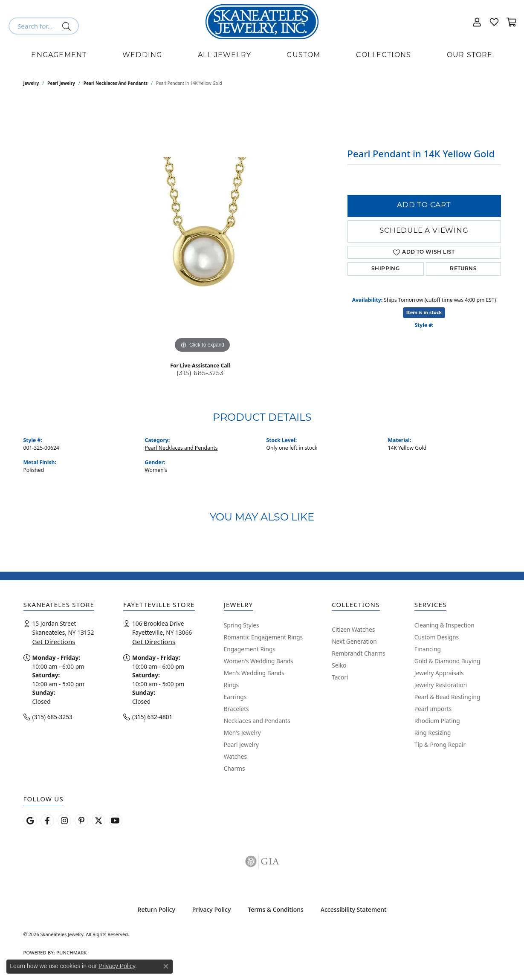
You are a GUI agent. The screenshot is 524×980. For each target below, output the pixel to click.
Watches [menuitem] (235, 756)
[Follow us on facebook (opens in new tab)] (47, 821)
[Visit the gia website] (262, 861)
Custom (303, 55)
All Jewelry (224, 55)
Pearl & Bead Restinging (447, 697)
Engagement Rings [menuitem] (250, 649)
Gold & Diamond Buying (447, 661)
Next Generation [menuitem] (354, 641)
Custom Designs (437, 637)
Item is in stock (424, 312)
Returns (463, 269)
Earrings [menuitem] (235, 697)
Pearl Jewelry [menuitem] (241, 744)
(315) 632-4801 (152, 717)
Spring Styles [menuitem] (242, 625)
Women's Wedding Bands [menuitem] (259, 661)
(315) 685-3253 (200, 374)
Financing (428, 649)
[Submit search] (68, 26)
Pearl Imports (433, 709)
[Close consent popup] (166, 966)
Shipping (385, 269)
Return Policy (156, 909)
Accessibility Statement (354, 909)
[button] (477, 22)
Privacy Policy (211, 909)
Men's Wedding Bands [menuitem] (254, 673)
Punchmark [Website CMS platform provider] (71, 953)
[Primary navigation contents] (262, 55)
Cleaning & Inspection (444, 625)
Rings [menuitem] (231, 685)
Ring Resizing (433, 733)
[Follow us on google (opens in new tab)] (30, 821)
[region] (203, 227)
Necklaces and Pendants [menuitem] (257, 721)
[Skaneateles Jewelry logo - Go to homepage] (262, 22)
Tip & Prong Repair (440, 744)
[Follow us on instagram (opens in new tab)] (64, 821)
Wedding (142, 55)
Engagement (59, 55)
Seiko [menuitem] (339, 665)
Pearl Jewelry (61, 83)
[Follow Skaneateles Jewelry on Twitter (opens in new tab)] (98, 821)
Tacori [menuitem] (340, 677)
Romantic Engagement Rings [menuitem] (263, 637)
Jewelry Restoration (441, 685)
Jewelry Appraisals (439, 673)
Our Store (470, 55)
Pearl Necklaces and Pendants (116, 83)
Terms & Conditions (275, 909)
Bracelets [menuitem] (236, 709)
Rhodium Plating (437, 721)
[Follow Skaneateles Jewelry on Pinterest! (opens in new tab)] (81, 821)
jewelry (31, 83)
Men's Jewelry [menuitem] (242, 733)
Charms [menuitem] (234, 768)
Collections (384, 55)
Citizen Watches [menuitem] (353, 629)
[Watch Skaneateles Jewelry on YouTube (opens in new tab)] (116, 821)
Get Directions (54, 642)
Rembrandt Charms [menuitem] (359, 653)
